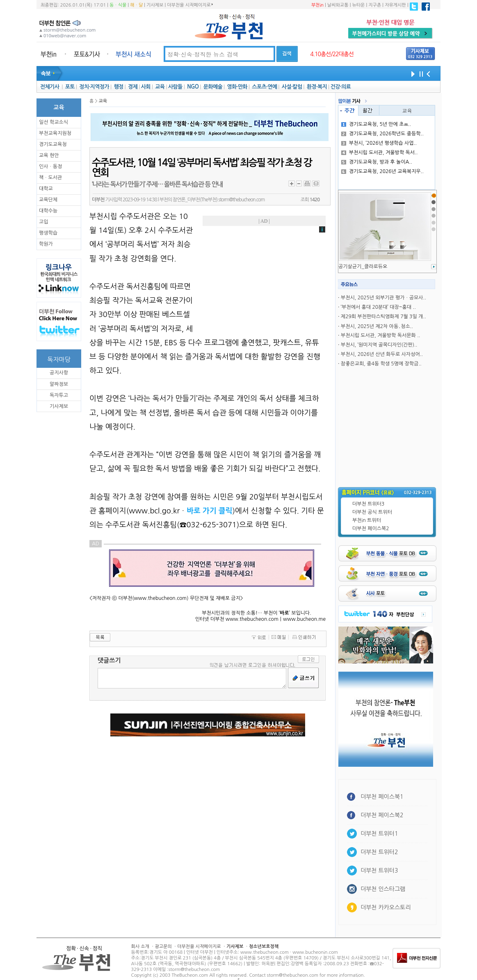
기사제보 (155, 5)
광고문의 (163, 947)
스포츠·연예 (264, 87)
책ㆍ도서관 (50, 178)
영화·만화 (237, 87)
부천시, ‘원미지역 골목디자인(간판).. (379, 345)
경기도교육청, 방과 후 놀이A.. (377, 162)
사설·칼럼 (292, 87)
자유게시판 (395, 5)
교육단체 (48, 200)
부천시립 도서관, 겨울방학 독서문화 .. (381, 335)
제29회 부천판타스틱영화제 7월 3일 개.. (383, 317)
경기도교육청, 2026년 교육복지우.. (382, 171)
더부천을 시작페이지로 (190, 5)
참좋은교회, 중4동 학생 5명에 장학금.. (381, 364)
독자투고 (59, 395)
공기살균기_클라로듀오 (363, 267)
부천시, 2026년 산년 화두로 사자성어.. (382, 354)
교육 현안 (49, 155)
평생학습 (48, 233)
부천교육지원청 (55, 133)
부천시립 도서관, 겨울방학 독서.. (380, 153)
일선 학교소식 (54, 122)
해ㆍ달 (136, 5)
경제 (133, 87)
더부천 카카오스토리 (386, 907)
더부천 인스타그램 (383, 889)
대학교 (46, 189)
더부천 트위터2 (379, 852)
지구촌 (375, 5)
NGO (193, 87)
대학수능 (48, 211)
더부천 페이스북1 (382, 797)
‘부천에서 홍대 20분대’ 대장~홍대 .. (378, 307)
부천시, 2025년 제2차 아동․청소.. (377, 326)
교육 (160, 87)
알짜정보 (59, 384)
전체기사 (50, 87)
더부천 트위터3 (368, 504)
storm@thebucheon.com (241, 200)
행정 (118, 87)
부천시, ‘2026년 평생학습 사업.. (379, 143)
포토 (70, 87)
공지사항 (59, 373)
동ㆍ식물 (118, 5)
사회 (146, 87)
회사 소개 (140, 947)
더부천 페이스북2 (371, 529)
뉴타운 (358, 5)
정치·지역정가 (94, 87)
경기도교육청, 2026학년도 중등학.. (382, 134)
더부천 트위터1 (379, 834)
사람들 (175, 87)
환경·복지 (317, 87)
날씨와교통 (338, 5)
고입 (44, 222)
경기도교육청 (53, 144)
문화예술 (213, 87)
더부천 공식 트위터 (372, 512)
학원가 (46, 244)
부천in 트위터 (367, 520)
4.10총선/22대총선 (332, 54)
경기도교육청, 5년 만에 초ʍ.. (376, 124)
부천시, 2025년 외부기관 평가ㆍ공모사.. (383, 298)
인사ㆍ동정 (50, 166)
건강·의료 (341, 87)
